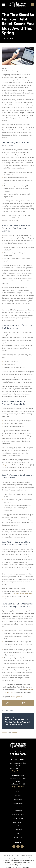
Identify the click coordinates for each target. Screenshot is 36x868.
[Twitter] (18, 846)
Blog (18, 833)
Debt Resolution (18, 803)
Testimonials (18, 830)
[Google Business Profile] (22, 846)
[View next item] (15, 733)
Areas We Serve (18, 822)
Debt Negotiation (16, 697)
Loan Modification (18, 814)
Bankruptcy (18, 799)
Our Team (18, 795)
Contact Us (18, 837)
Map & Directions (18, 771)
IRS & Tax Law (18, 818)
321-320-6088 (18, 754)
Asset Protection (18, 807)
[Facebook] (14, 846)
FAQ (18, 826)
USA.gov (5, 465)
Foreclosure (18, 811)
